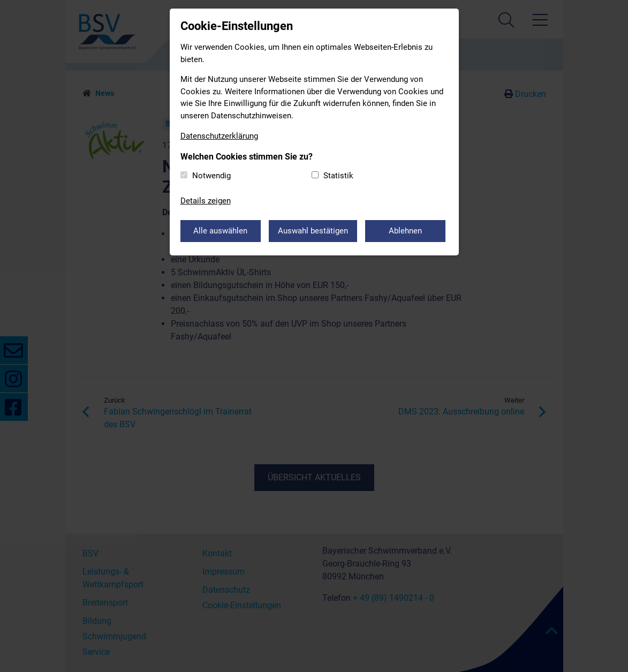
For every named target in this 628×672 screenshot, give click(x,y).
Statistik (338, 176)
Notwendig (211, 176)
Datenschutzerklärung (219, 136)
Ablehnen (405, 231)
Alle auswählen (220, 231)
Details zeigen (206, 201)
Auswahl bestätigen (313, 231)
